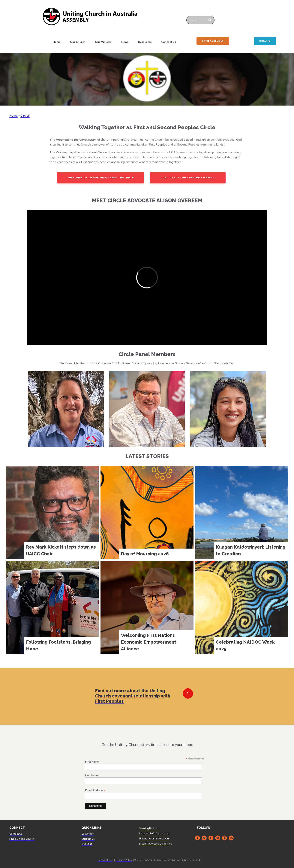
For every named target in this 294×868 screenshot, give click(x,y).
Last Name (92, 775)
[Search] (210, 20)
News (125, 42)
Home (57, 42)
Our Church (78, 42)
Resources (145, 42)
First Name (92, 762)
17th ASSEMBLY (213, 41)
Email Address (95, 790)
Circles (25, 115)
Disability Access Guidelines (156, 844)
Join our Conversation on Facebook (188, 178)
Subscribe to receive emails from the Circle (101, 178)
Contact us (169, 42)
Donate (265, 41)
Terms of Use (105, 860)
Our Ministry (103, 42)
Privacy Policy (124, 860)
